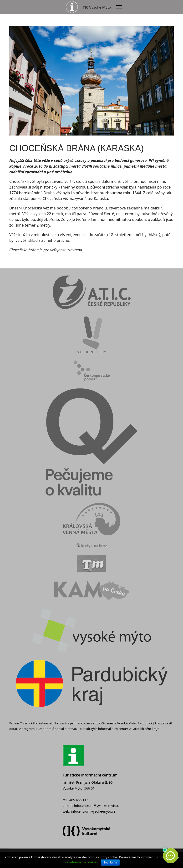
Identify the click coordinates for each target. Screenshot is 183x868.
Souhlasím (110, 863)
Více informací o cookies (80, 862)
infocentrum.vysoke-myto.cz (93, 811)
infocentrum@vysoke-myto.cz (97, 806)
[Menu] (119, 7)
